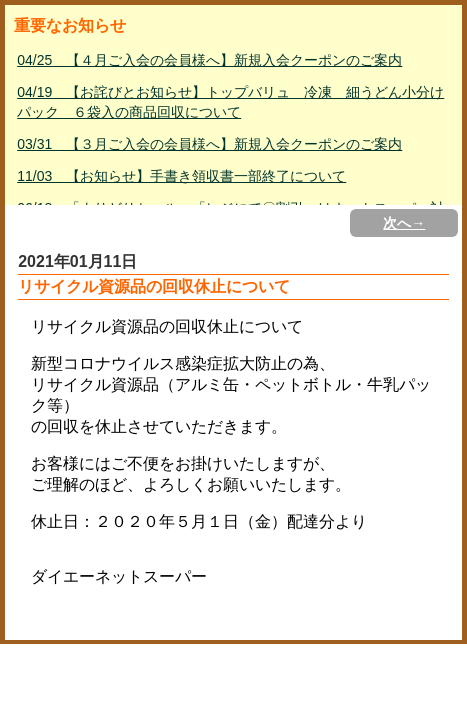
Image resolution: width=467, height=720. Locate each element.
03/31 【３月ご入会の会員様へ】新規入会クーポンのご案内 (209, 144)
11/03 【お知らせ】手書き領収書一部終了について (181, 176)
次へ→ (404, 223)
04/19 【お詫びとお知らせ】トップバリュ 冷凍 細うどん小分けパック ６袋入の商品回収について (230, 102)
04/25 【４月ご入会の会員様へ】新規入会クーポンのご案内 (209, 60)
